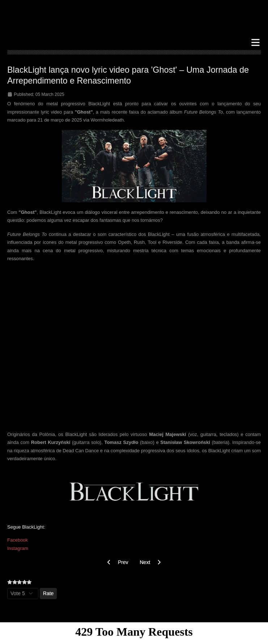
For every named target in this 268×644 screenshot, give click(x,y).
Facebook (18, 540)
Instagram (18, 548)
